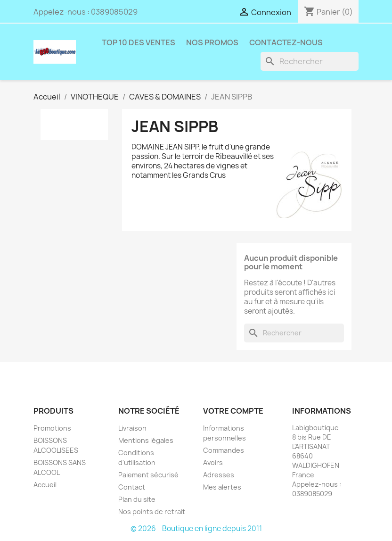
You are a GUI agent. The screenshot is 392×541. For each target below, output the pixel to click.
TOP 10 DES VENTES (139, 42)
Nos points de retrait (152, 512)
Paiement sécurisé (148, 475)
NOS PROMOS (212, 42)
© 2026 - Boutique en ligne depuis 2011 (196, 529)
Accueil (45, 485)
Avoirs (213, 462)
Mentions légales (146, 440)
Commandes (224, 450)
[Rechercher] (310, 61)
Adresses (219, 475)
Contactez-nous (286, 42)
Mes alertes (222, 487)
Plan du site (137, 499)
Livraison (132, 428)
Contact (132, 487)
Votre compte (233, 411)
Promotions (52, 428)
